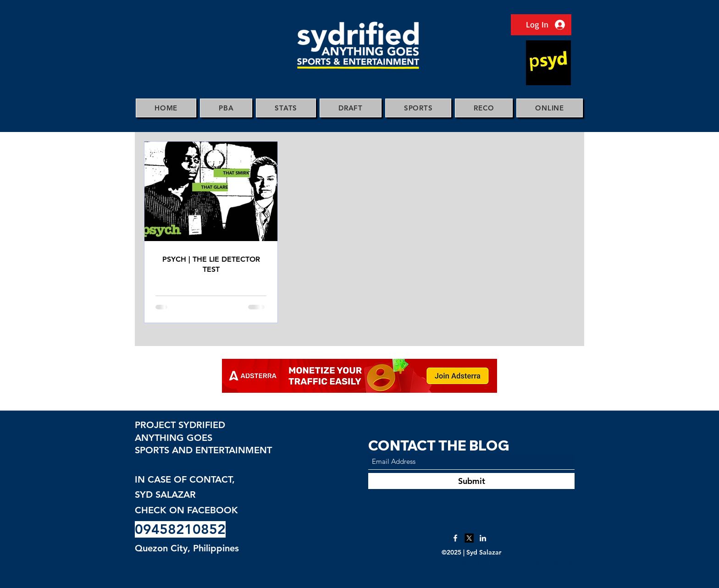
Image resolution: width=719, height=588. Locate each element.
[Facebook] (455, 538)
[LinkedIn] (483, 538)
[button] (226, 108)
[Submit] (471, 481)
